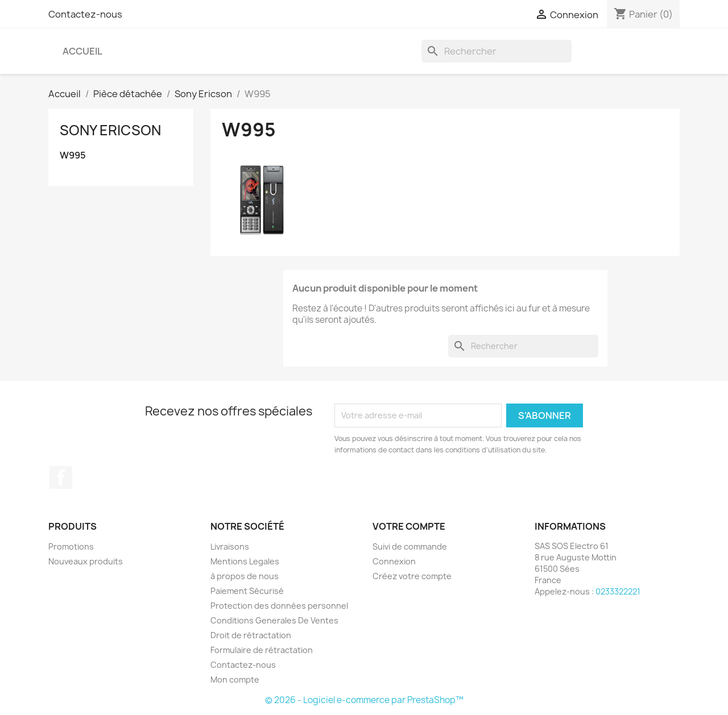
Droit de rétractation (251, 635)
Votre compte (409, 526)
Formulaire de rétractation (262, 650)
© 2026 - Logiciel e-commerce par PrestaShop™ (364, 700)
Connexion (394, 561)
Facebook (61, 477)
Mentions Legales (245, 561)
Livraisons (230, 546)
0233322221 (618, 591)
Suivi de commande (410, 546)
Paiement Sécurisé (247, 591)
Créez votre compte (412, 576)
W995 (73, 155)
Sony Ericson (110, 130)
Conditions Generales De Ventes (274, 620)
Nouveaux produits (86, 561)
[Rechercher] (497, 51)
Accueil (82, 51)
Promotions (71, 546)
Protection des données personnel (279, 606)
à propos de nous (245, 576)
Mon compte (235, 679)
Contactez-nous (85, 14)
